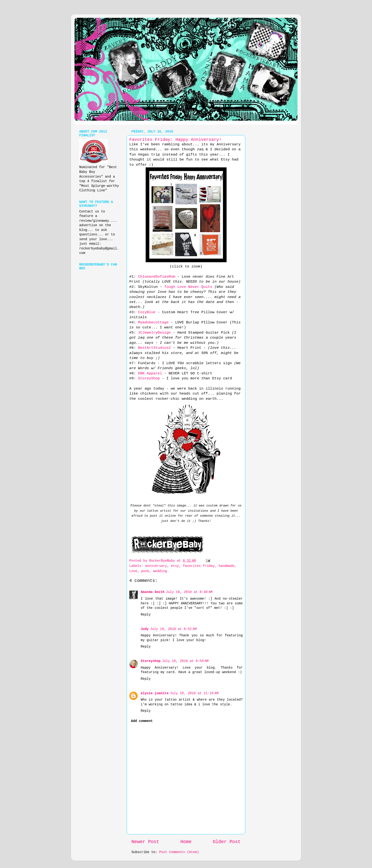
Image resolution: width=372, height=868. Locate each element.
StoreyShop (150, 378)
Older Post (227, 842)
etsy (175, 566)
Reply (146, 615)
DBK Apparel (150, 373)
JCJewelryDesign (154, 333)
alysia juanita (155, 693)
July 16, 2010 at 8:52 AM (173, 629)
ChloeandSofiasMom (157, 277)
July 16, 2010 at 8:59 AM (185, 661)
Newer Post (145, 842)
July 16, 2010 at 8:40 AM (189, 592)
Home (186, 842)
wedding (160, 571)
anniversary (156, 566)
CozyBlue (147, 312)
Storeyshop (151, 661)
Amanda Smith (153, 592)
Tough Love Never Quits (188, 287)
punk (145, 571)
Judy (145, 629)
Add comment (142, 721)
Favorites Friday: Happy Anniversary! (175, 140)
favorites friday (199, 566)
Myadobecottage (153, 322)
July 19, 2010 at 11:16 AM (194, 693)
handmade (226, 566)
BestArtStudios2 (154, 348)
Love (133, 571)
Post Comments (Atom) (179, 852)
